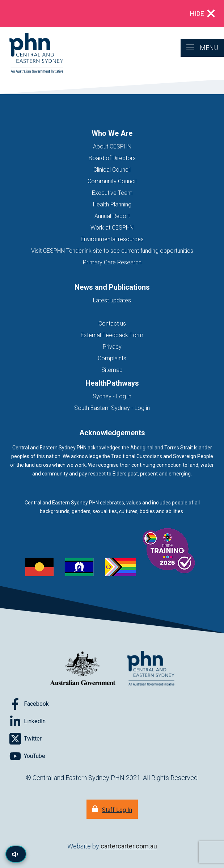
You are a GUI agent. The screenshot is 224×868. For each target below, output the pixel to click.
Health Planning (112, 204)
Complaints (112, 358)
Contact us (112, 324)
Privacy (112, 347)
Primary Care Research (112, 262)
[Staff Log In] (112, 809)
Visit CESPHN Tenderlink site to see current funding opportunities (112, 251)
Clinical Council (112, 170)
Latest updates (112, 300)
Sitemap (112, 370)
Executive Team (112, 193)
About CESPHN (112, 146)
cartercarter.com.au (129, 846)
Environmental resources (112, 239)
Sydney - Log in (112, 396)
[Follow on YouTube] (27, 756)
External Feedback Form (112, 335)
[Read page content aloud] (16, 854)
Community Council (112, 181)
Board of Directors (112, 158)
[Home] (32, 53)
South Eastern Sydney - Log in (112, 408)
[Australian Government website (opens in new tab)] (83, 669)
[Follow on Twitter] (26, 739)
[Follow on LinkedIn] (28, 721)
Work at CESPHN (112, 228)
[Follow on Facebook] (29, 704)
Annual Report (112, 216)
